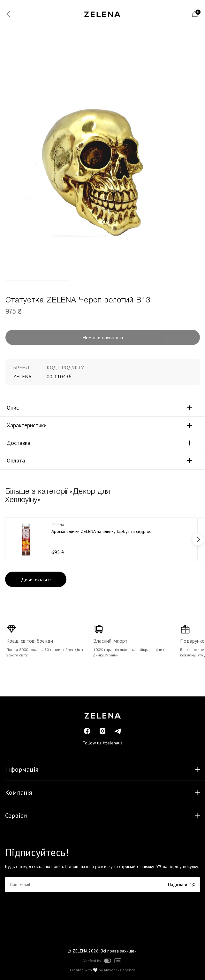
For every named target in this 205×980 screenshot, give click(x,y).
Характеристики (27, 425)
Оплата (16, 461)
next (198, 539)
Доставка (19, 443)
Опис (13, 408)
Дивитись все (36, 579)
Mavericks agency (120, 970)
